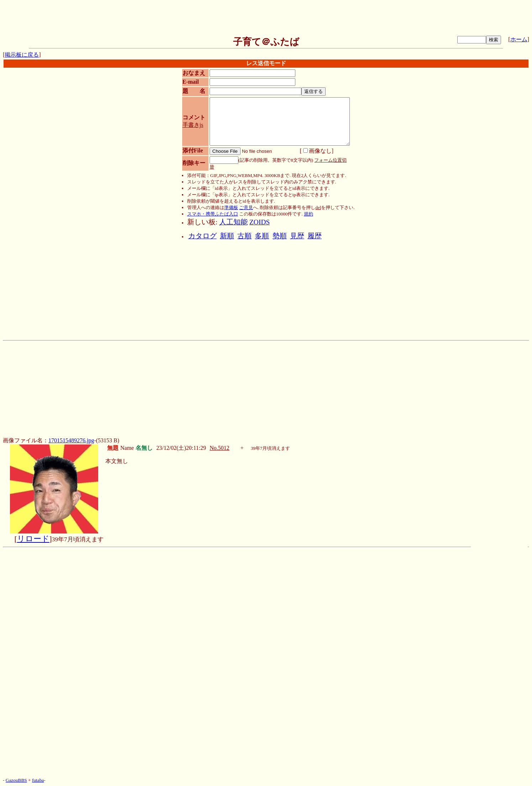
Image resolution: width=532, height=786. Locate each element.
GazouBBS (16, 780)
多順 (262, 236)
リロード (33, 539)
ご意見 (246, 207)
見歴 (297, 236)
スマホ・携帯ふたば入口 (213, 214)
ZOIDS (260, 222)
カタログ (202, 236)
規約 (309, 214)
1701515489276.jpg (71, 440)
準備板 (231, 207)
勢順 (280, 236)
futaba (38, 780)
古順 (244, 236)
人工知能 (233, 222)
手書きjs (193, 125)
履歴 (315, 236)
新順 (227, 236)
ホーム (519, 39)
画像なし (317, 151)
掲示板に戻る (22, 55)
